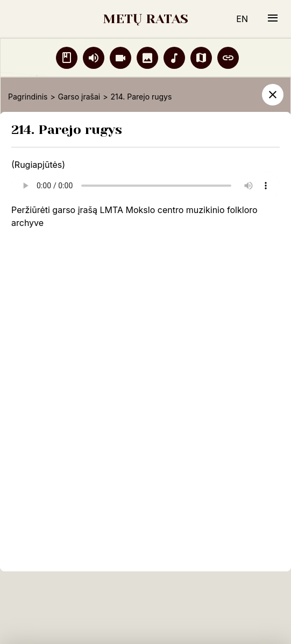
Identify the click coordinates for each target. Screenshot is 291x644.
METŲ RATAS (145, 19)
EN (242, 19)
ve (39, 223)
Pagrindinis (28, 97)
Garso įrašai (79, 97)
